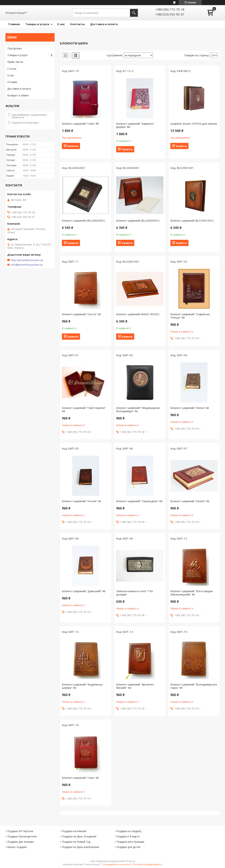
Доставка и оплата (104, 24)
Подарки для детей (128, 847)
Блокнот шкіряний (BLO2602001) (84, 220)
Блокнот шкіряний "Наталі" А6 (82, 501)
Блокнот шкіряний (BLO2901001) (192, 220)
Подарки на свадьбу (129, 831)
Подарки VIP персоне (20, 831)
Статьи (12, 69)
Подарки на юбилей (74, 831)
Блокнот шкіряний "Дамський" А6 (84, 591)
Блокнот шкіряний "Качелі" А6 (190, 501)
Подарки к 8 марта (128, 836)
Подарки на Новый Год (76, 842)
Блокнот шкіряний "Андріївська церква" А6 (82, 686)
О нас (61, 24)
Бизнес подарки (17, 847)
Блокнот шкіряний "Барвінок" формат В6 (135, 125)
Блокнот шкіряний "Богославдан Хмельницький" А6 (192, 593)
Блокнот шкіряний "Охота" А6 (81, 314)
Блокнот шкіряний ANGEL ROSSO (138, 314)
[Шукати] (134, 13)
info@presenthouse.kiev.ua (27, 265)
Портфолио (15, 48)
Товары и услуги (37, 24)
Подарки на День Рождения (79, 836)
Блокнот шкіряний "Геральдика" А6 (139, 501)
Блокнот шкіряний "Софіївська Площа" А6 (190, 316)
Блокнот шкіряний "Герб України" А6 (84, 409)
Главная (14, 24)
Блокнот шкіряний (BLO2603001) (138, 220)
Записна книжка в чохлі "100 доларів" (135, 593)
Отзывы (12, 82)
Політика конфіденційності (148, 864)
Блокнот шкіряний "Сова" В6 (80, 124)
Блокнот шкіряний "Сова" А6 (80, 778)
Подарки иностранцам (130, 842)
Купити (73, 146)
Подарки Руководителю (22, 836)
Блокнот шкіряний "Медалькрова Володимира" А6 (138, 409)
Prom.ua (131, 861)
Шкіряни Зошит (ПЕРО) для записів (194, 124)
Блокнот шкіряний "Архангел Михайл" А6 (135, 686)
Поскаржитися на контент (117, 864)
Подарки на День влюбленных (81, 847)
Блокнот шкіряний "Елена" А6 (190, 408)
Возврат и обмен (18, 95)
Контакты (77, 24)
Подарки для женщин (20, 842)
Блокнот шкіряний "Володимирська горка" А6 (194, 686)
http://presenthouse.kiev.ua (27, 260)
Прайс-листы (15, 62)
